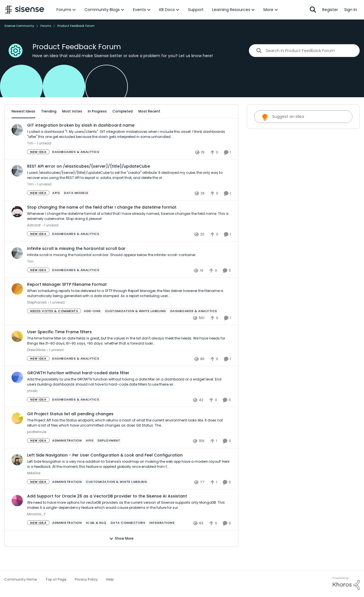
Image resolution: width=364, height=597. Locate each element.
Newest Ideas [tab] (23, 111)
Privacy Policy (86, 579)
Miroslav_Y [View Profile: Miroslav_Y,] (36, 530)
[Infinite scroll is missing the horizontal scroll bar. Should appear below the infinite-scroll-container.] (129, 271)
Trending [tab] (49, 111)
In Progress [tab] (97, 111)
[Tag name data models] (76, 209)
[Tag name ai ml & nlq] (96, 538)
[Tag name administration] (67, 456)
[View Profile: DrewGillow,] (17, 352)
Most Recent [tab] (149, 111)
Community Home (21, 579)
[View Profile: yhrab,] (17, 393)
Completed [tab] (123, 111)
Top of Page (56, 579)
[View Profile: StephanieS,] (17, 304)
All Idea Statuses (26, 127)
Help (110, 579)
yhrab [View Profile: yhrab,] (32, 407)
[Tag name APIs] (56, 209)
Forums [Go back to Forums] (46, 26)
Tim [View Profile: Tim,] (30, 159)
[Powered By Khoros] (346, 583)
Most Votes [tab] (72, 111)
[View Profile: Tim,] (17, 145)
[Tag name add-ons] (92, 326)
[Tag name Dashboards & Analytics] (76, 168)
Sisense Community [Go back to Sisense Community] (19, 26)
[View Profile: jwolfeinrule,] (17, 434)
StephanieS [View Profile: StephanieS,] (37, 318)
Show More (121, 554)
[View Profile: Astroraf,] (17, 228)
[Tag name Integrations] (162, 538)
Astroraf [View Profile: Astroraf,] (34, 241)
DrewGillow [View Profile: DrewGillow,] (36, 366)
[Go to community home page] (25, 10)
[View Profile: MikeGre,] (17, 475)
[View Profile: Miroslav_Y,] (17, 516)
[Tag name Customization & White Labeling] (136, 326)
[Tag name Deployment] (109, 456)
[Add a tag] (75, 127)
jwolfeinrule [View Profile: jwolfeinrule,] (37, 448)
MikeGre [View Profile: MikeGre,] (34, 489)
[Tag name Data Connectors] (128, 538)
